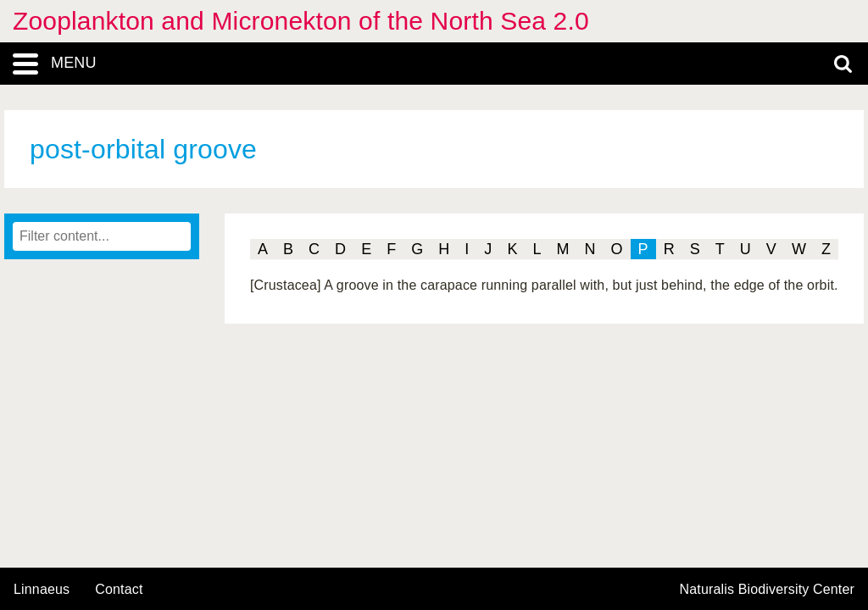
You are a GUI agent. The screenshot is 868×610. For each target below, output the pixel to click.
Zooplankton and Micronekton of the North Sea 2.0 (301, 21)
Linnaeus (42, 590)
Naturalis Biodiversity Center (768, 590)
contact (119, 589)
